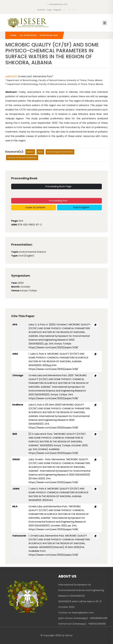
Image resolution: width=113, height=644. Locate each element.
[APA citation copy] (95, 325)
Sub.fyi (69, 635)
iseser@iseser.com (57, 4)
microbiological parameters (60, 152)
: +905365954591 (98, 618)
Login (49, 10)
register (57, 10)
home (13, 35)
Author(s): (11, 76)
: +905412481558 (96, 624)
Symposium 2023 (49, 35)
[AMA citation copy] (95, 354)
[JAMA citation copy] (95, 489)
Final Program (81, 207)
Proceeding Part (58, 201)
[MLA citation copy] (95, 507)
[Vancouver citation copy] (95, 536)
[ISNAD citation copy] (95, 460)
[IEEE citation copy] (95, 434)
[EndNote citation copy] (95, 405)
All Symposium (28, 35)
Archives (41, 10)
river (40, 152)
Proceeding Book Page (58, 186)
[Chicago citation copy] (95, 376)
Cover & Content (35, 207)
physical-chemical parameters (22, 158)
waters (30, 152)
